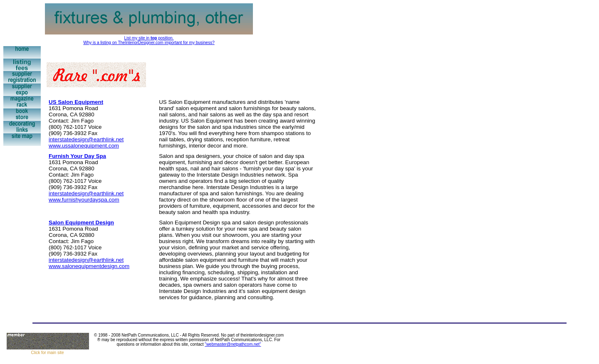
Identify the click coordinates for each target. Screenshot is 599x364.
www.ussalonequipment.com (84, 146)
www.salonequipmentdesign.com (89, 266)
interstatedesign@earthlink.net (86, 139)
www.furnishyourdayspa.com (84, 200)
